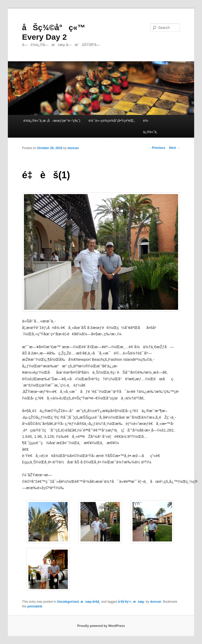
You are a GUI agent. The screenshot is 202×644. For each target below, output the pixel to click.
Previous (156, 148)
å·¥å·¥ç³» (125, 602)
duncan (73, 148)
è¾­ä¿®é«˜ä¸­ (150, 126)
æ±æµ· (139, 602)
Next (175, 148)
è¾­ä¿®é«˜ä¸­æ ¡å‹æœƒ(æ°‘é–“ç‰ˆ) (52, 121)
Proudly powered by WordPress (101, 626)
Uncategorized (68, 602)
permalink (35, 606)
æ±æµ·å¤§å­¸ (90, 602)
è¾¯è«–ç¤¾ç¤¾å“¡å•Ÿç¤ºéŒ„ (112, 121)
